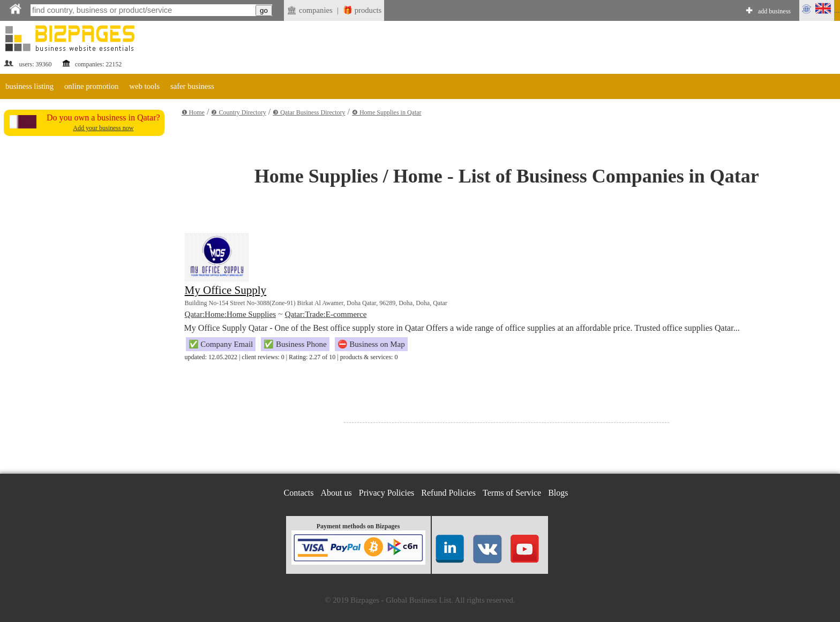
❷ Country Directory (238, 112)
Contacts (299, 493)
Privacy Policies (387, 493)
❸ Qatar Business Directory (309, 112)
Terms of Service (512, 493)
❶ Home (193, 112)
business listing (29, 86)
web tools (144, 86)
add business (774, 11)
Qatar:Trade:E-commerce (326, 314)
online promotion (91, 86)
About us (336, 493)
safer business (192, 86)
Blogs (558, 493)
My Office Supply (226, 290)
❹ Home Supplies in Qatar (387, 112)
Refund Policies (448, 493)
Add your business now (103, 128)
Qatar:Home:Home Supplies (230, 314)
